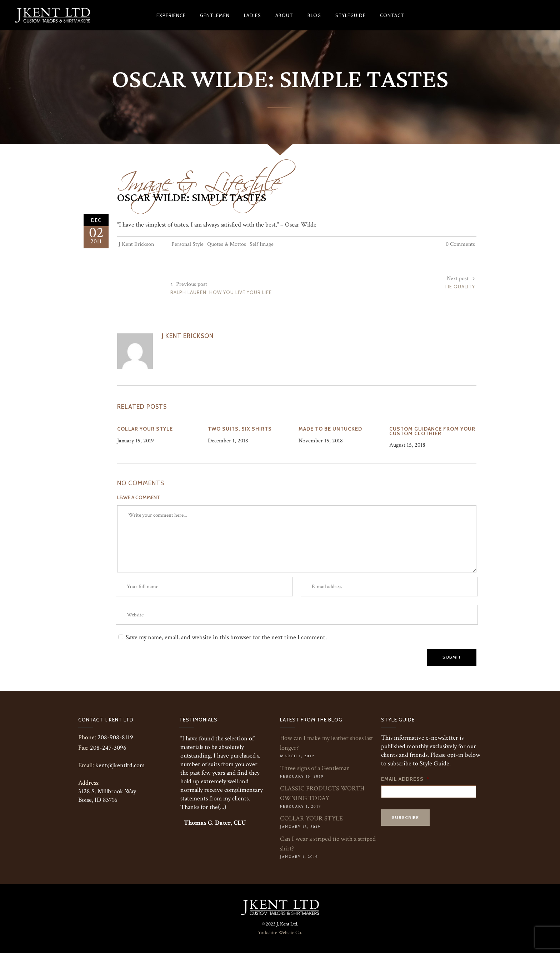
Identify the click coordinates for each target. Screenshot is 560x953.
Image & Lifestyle (198, 178)
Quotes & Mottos (227, 244)
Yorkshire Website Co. (280, 933)
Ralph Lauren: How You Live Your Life (221, 292)
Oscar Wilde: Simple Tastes (192, 198)
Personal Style (187, 244)
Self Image (262, 244)
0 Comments (460, 244)
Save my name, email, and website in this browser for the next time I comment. (226, 637)
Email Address (405, 779)
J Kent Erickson (136, 244)
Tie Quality (460, 287)
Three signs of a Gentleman (315, 768)
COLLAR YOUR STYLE (311, 818)
